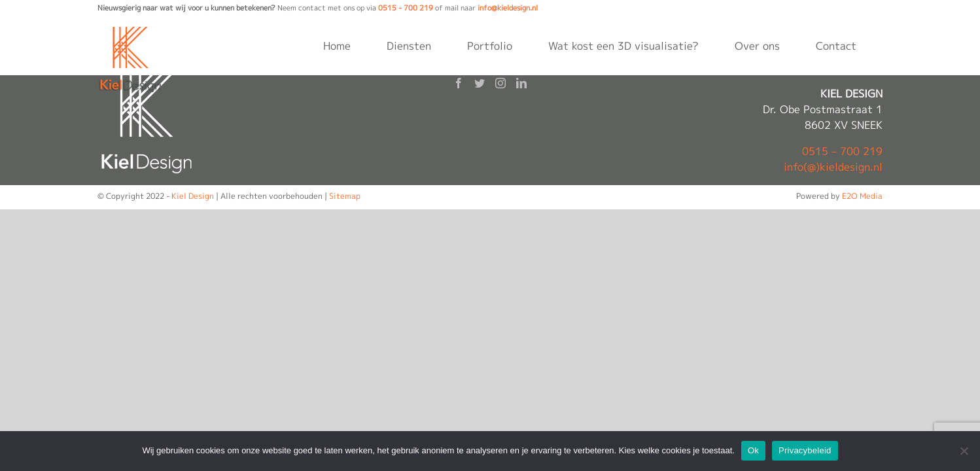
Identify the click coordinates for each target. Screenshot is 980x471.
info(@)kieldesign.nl (833, 167)
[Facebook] (459, 83)
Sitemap (345, 196)
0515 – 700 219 (842, 151)
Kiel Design (193, 196)
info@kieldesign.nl (508, 8)
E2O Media (862, 196)
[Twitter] (480, 83)
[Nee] (964, 451)
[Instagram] (500, 83)
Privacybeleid (805, 450)
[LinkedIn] (521, 83)
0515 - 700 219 (406, 8)
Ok (753, 450)
